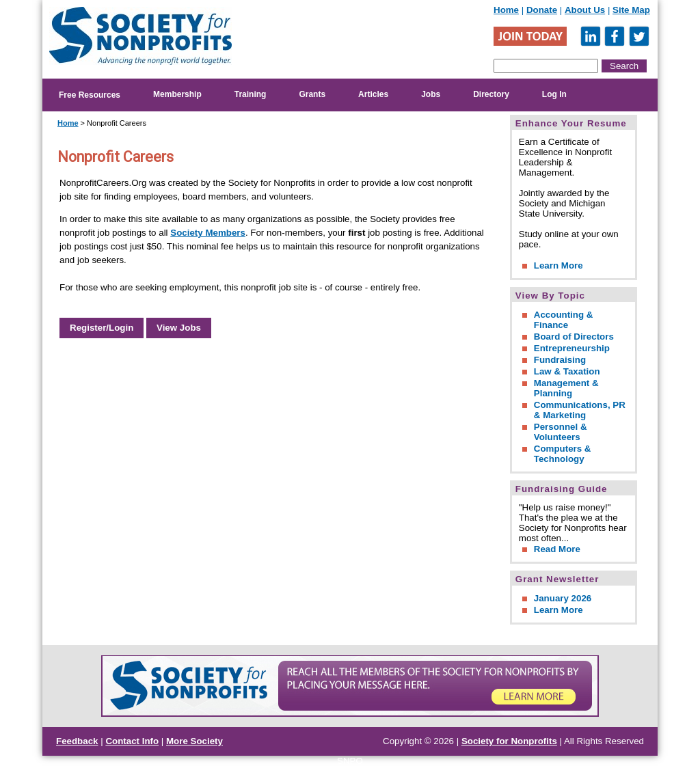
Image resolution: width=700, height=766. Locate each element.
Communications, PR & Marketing (580, 410)
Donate (542, 10)
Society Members (208, 233)
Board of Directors (574, 337)
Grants (312, 94)
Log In (554, 94)
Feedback (77, 741)
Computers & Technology (563, 454)
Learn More (558, 265)
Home (506, 10)
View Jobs (179, 328)
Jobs (431, 94)
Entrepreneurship (572, 348)
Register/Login (102, 328)
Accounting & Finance (564, 320)
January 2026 (563, 598)
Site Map (631, 10)
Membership (177, 94)
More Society (194, 741)
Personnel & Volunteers (561, 432)
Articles (373, 94)
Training (251, 94)
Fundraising (560, 360)
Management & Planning (566, 388)
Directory (491, 94)
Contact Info (132, 741)
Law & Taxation (567, 371)
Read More (557, 549)
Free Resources (90, 95)
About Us (585, 10)
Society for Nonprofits (509, 741)
